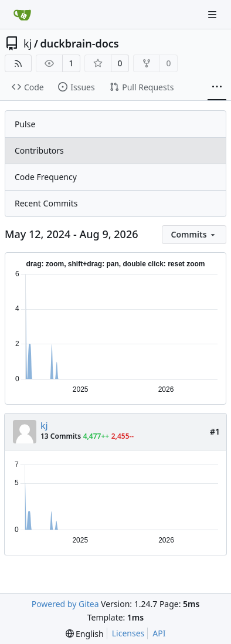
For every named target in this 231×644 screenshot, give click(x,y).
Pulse (25, 124)
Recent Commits (46, 203)
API (159, 633)
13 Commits (61, 436)
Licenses (128, 633)
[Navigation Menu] (213, 14)
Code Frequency (46, 177)
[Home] (22, 15)
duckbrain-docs (79, 43)
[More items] (217, 87)
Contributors (39, 150)
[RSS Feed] (18, 63)
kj (28, 43)
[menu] (194, 235)
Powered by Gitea (65, 604)
